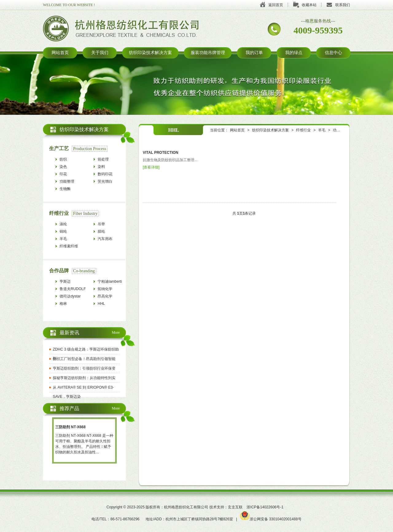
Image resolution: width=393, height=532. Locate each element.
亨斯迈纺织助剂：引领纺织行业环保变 (84, 368)
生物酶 (65, 189)
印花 (63, 174)
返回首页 (276, 5)
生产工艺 (59, 148)
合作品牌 (59, 271)
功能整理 (340, 130)
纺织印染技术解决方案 (150, 53)
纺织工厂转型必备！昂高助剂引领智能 (84, 359)
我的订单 (254, 53)
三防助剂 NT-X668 (70, 427)
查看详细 (151, 167)
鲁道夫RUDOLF (73, 289)
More (116, 332)
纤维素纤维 (69, 246)
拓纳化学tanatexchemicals (111, 290)
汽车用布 (105, 239)
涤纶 (63, 224)
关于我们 (100, 53)
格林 (63, 304)
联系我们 (343, 5)
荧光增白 (105, 181)
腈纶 (101, 231)
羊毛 (322, 130)
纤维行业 (303, 130)
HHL (101, 304)
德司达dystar (70, 296)
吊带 (101, 224)
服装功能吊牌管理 (208, 53)
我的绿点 (294, 53)
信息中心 (333, 53)
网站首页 (60, 53)
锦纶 (63, 231)
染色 (63, 167)
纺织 (63, 159)
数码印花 (105, 174)
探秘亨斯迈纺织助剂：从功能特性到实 (84, 378)
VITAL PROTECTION (161, 153)
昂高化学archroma (105, 297)
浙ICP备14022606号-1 (265, 507)
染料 (101, 167)
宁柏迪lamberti (110, 282)
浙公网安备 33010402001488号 (271, 519)
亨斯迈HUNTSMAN (70, 282)
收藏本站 (309, 5)
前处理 (103, 159)
